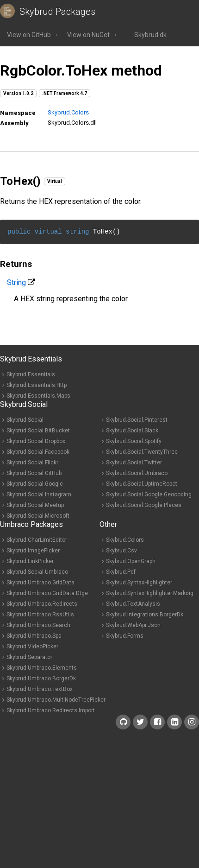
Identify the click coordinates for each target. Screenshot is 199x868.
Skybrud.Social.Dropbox (36, 441)
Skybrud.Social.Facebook (38, 452)
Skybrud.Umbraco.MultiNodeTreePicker (56, 700)
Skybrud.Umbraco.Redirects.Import (51, 710)
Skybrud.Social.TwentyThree (142, 452)
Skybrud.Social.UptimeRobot (142, 484)
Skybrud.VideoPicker (32, 646)
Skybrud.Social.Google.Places (144, 505)
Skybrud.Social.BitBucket (38, 431)
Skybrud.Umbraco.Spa (34, 636)
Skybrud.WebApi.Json (133, 625)
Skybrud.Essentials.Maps (38, 396)
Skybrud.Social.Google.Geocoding (149, 494)
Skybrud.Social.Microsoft (38, 516)
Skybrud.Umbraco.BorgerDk (41, 678)
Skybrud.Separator (29, 657)
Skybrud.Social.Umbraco (137, 473)
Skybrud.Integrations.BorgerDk (145, 615)
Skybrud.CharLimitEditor (37, 540)
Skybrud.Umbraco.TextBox (40, 689)
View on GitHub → (33, 35)
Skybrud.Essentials (31, 374)
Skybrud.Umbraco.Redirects (42, 604)
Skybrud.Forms (125, 636)
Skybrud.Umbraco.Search (38, 625)
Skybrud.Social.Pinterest (137, 420)
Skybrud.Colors (68, 112)
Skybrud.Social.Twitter (134, 463)
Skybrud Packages (57, 12)
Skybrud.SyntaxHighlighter (139, 583)
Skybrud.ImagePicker (33, 551)
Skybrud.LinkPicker (30, 561)
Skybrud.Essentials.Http (37, 385)
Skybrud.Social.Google (35, 484)
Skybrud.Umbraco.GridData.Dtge (47, 593)
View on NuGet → (92, 35)
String (16, 282)
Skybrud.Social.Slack (132, 431)
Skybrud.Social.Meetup (35, 505)
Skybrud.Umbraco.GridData (40, 583)
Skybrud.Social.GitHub (34, 473)
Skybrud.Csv (121, 551)
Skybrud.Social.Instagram (39, 494)
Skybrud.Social (25, 420)
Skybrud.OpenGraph (131, 561)
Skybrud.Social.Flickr (32, 463)
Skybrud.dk (150, 35)
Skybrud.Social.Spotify (134, 441)
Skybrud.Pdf (121, 572)
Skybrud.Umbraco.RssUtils (40, 615)
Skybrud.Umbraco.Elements (42, 668)
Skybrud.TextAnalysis (133, 604)
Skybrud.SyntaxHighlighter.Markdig (150, 593)
